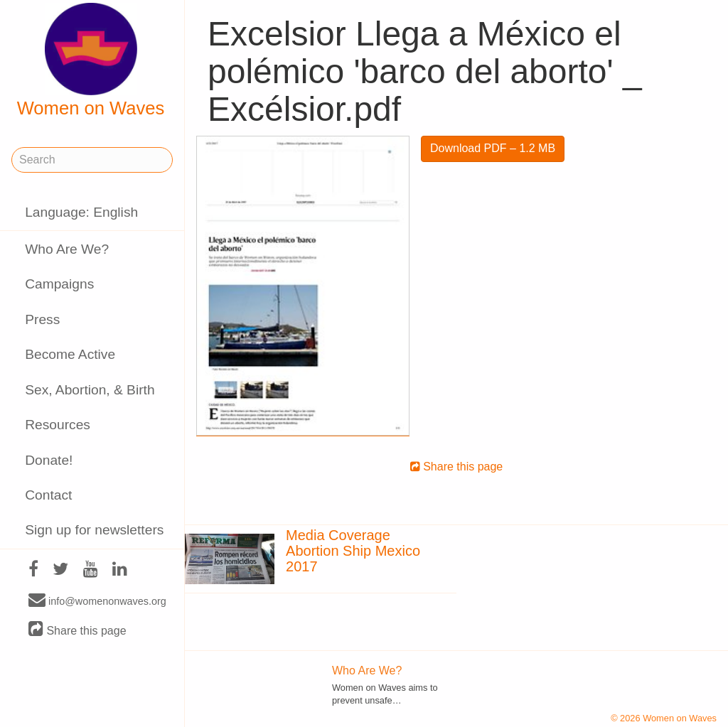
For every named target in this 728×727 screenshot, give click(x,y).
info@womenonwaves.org (97, 601)
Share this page (77, 630)
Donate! (49, 460)
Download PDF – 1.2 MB (493, 148)
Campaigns (59, 284)
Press (42, 319)
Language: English (81, 212)
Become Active (70, 354)
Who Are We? (67, 249)
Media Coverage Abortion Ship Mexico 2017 (353, 551)
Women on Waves (91, 60)
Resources (58, 425)
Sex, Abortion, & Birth (90, 390)
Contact (48, 495)
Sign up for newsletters (94, 530)
